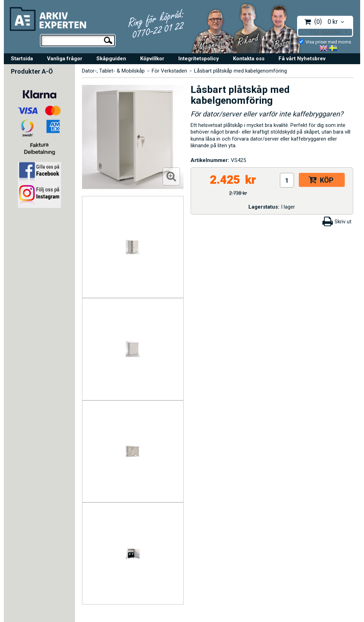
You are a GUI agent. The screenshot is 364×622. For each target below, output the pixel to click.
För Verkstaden (169, 71)
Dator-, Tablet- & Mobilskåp (113, 71)
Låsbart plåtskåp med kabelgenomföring (241, 71)
